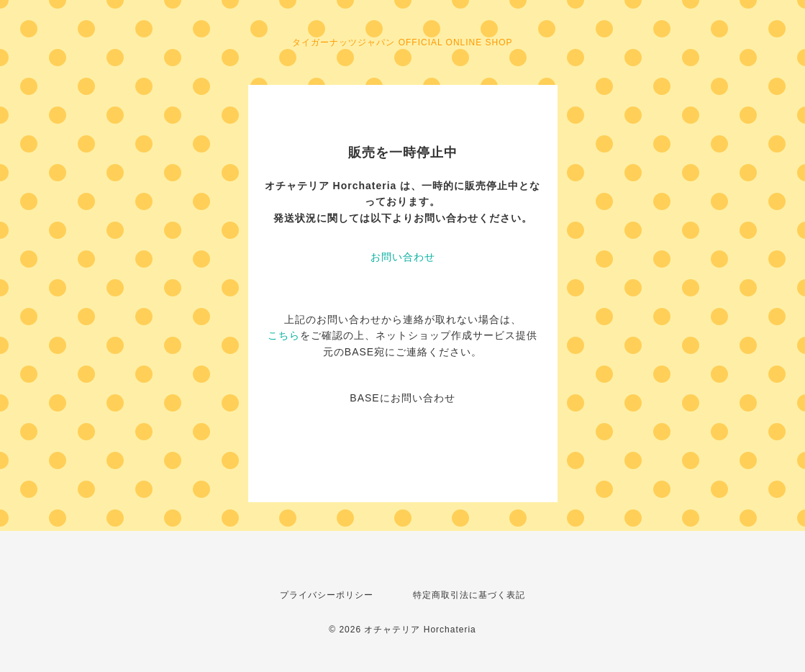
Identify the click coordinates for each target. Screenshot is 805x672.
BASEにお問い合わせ (402, 398)
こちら (284, 335)
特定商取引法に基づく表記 (469, 595)
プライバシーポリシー (327, 595)
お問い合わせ (403, 257)
